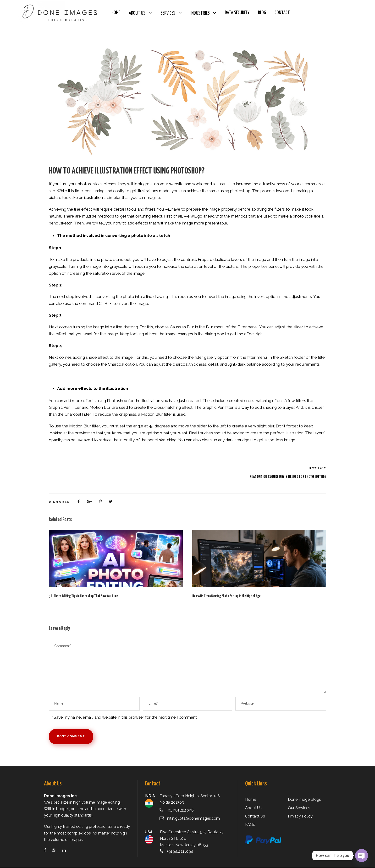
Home (116, 13)
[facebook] (48, 850)
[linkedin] (67, 850)
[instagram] (57, 850)
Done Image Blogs (304, 800)
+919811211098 (181, 852)
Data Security (237, 13)
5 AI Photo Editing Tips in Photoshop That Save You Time (83, 596)
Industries (200, 13)
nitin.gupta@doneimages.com (193, 819)
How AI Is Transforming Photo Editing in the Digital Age (226, 596)
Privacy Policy (300, 816)
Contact (282, 13)
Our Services (299, 808)
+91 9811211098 (181, 810)
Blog (262, 13)
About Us (137, 13)
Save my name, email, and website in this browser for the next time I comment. (124, 717)
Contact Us (255, 816)
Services (168, 13)
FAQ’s (250, 825)
